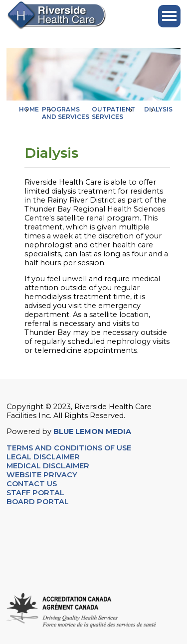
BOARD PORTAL (38, 502)
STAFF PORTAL (35, 493)
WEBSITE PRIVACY (42, 475)
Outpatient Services (113, 113)
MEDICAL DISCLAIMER (48, 466)
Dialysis (158, 109)
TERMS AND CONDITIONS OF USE (69, 448)
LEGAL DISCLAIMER (43, 457)
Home (29, 109)
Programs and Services (66, 113)
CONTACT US (33, 484)
